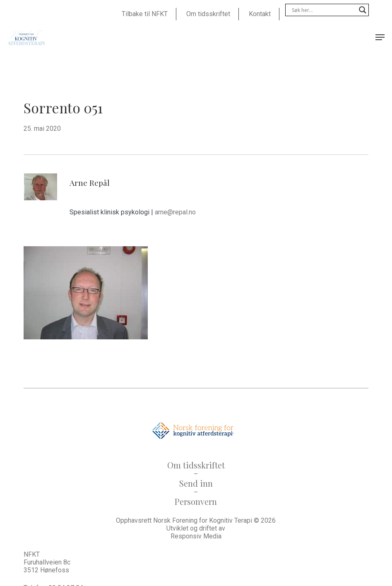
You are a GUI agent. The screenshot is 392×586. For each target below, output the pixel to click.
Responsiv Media (196, 536)
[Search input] (323, 10)
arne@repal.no (175, 212)
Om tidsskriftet (196, 465)
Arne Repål (90, 183)
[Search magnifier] (363, 10)
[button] (380, 37)
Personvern (196, 501)
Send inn (196, 483)
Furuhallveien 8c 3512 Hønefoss (47, 566)
